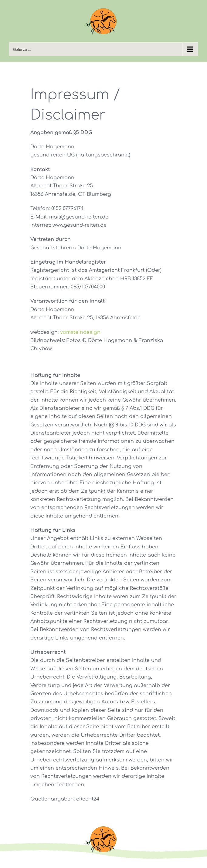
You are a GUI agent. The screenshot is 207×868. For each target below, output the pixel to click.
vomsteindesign (80, 332)
